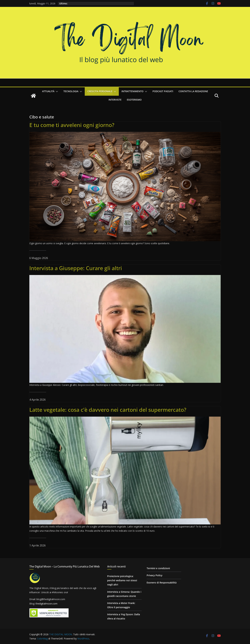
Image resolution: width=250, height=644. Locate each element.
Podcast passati (163, 91)
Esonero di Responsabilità (162, 583)
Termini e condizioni (158, 568)
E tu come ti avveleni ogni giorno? (72, 125)
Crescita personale (100, 91)
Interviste (115, 100)
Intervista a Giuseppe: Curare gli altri (76, 268)
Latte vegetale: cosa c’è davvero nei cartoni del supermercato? (108, 410)
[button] (56, 91)
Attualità (48, 91)
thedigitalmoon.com (46, 604)
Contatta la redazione (193, 91)
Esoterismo (134, 100)
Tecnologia (71, 91)
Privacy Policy (155, 575)
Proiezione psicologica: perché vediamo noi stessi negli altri (122, 580)
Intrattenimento (132, 91)
